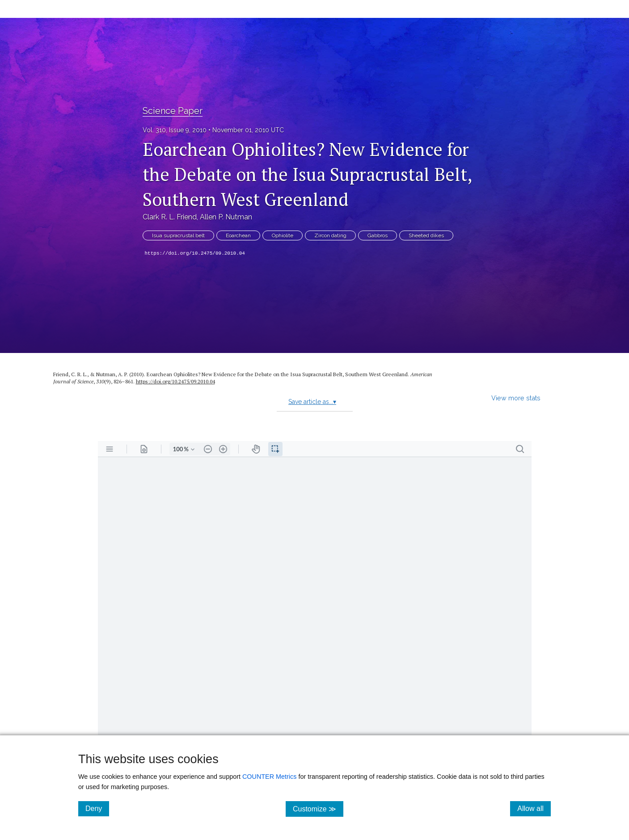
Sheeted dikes (426, 235)
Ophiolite (283, 235)
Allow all (534, 808)
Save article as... (312, 402)
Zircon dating (330, 235)
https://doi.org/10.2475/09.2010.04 (195, 253)
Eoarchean (238, 235)
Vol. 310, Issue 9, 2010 (175, 130)
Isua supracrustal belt (178, 235)
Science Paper (173, 111)
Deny (97, 808)
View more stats (516, 398)
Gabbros (378, 235)
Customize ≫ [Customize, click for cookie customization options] (318, 808)
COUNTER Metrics (270, 777)
